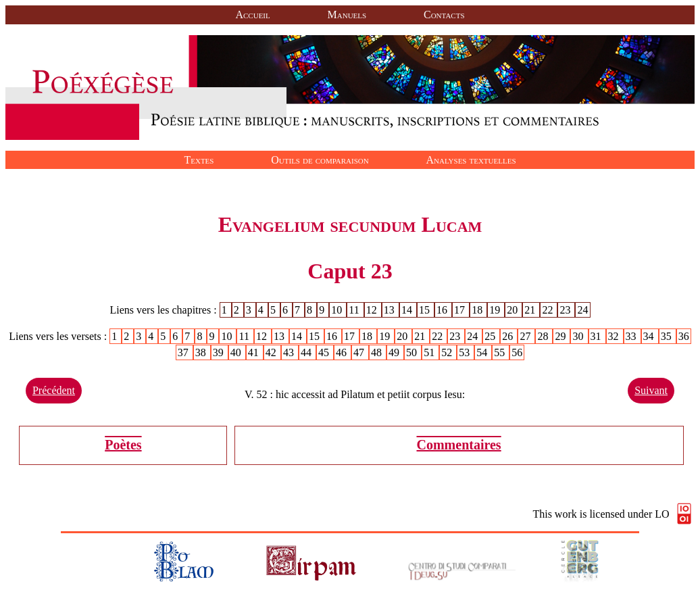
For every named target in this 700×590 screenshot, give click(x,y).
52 (448, 352)
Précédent (54, 390)
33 (632, 336)
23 (566, 310)
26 (509, 336)
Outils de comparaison (320, 160)
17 (461, 310)
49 (395, 352)
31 (597, 336)
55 (501, 352)
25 (491, 336)
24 (583, 310)
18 (478, 310)
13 (391, 310)
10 (338, 310)
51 (430, 352)
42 (272, 352)
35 (668, 336)
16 (443, 310)
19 (496, 310)
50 (413, 352)
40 (237, 352)
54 (483, 352)
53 (466, 352)
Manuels (347, 15)
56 (517, 352)
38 (202, 352)
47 (360, 352)
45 (325, 352)
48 (378, 352)
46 (343, 352)
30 (579, 336)
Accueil (252, 15)
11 (355, 310)
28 (544, 336)
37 (184, 352)
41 (255, 352)
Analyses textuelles (471, 160)
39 (220, 352)
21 (531, 310)
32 (615, 336)
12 (373, 310)
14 (408, 310)
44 (307, 352)
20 (514, 310)
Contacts (444, 15)
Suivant (651, 390)
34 (650, 336)
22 (549, 310)
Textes (199, 160)
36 (684, 336)
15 (426, 310)
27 (526, 336)
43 (290, 352)
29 (561, 336)
